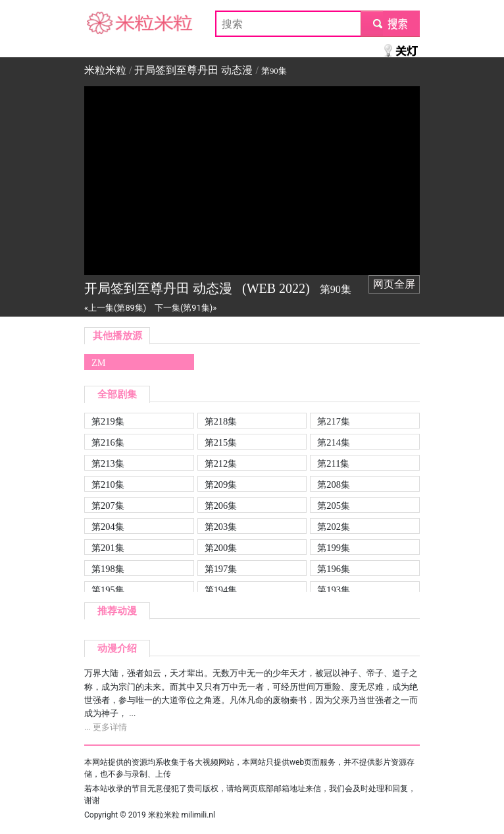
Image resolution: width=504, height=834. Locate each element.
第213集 (108, 463)
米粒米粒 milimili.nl (182, 815)
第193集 (334, 590)
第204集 (108, 527)
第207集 (108, 506)
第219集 (108, 421)
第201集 (108, 548)
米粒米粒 (105, 23)
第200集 (221, 548)
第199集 (334, 548)
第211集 (333, 463)
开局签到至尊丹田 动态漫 (193, 70)
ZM (99, 363)
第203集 (221, 527)
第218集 (221, 421)
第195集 (108, 590)
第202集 (334, 527)
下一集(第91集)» (186, 308)
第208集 (334, 484)
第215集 (221, 442)
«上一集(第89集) (115, 308)
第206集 (221, 506)
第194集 (221, 590)
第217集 (334, 421)
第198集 (108, 569)
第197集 (221, 569)
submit (390, 23)
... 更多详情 (106, 727)
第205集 (334, 506)
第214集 (334, 442)
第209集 (221, 484)
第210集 (108, 484)
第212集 (221, 463)
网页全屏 (394, 284)
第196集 (334, 569)
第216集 (108, 442)
